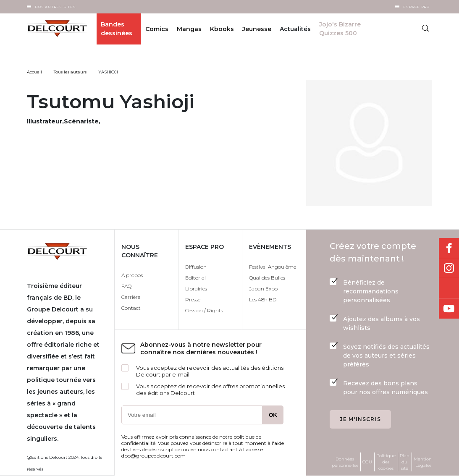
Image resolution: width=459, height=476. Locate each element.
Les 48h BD (263, 299)
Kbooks (222, 29)
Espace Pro (416, 7)
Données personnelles (345, 462)
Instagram (449, 268)
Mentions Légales (424, 462)
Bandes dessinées (117, 29)
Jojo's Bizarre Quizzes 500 (340, 29)
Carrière (131, 297)
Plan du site (405, 462)
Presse (193, 299)
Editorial (195, 278)
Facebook (449, 248)
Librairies (196, 289)
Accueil (34, 72)
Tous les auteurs (70, 72)
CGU (367, 462)
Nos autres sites (55, 7)
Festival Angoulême (273, 267)
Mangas (189, 29)
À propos (132, 275)
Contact (131, 308)
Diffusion (196, 267)
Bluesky (449, 288)
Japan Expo (263, 289)
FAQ (126, 286)
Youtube (449, 309)
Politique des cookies (386, 462)
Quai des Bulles (267, 278)
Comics (157, 29)
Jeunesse (257, 29)
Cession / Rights (204, 310)
